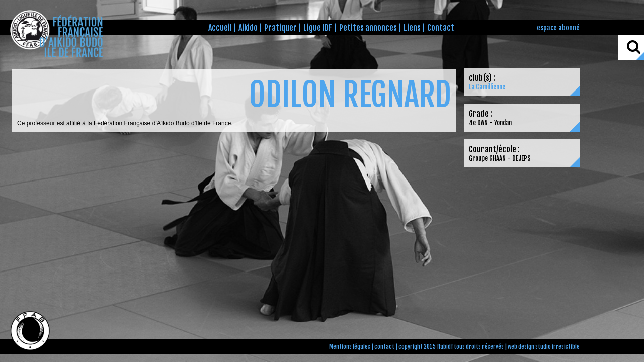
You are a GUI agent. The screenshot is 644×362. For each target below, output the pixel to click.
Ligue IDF (318, 28)
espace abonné (558, 27)
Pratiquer (280, 28)
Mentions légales (350, 347)
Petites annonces (368, 28)
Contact (441, 28)
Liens (412, 28)
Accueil (220, 28)
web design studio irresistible (544, 347)
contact (384, 347)
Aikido (248, 28)
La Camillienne (487, 87)
